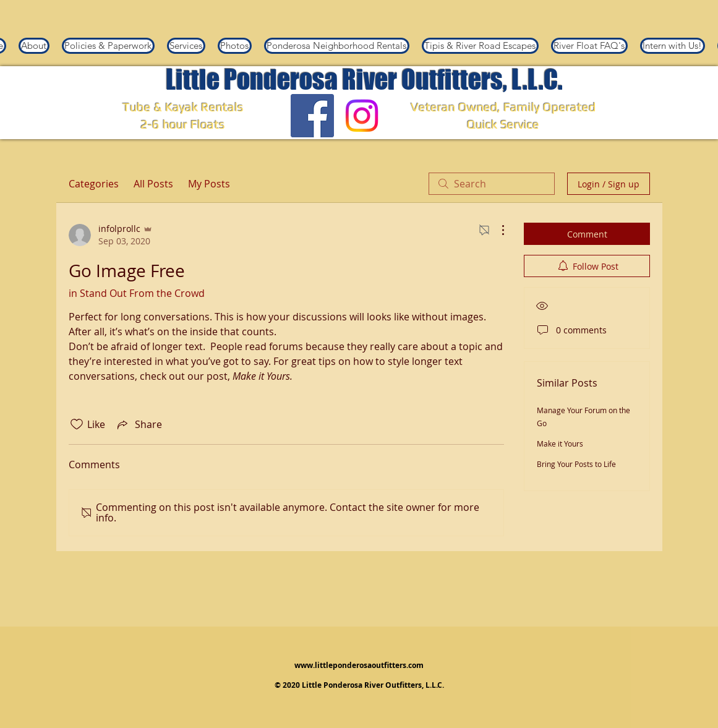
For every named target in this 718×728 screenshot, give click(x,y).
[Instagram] (362, 116)
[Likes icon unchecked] (77, 424)
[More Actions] (497, 230)
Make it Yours (560, 443)
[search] (492, 184)
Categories (94, 184)
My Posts (209, 184)
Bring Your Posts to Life (576, 464)
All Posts (153, 184)
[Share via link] (139, 424)
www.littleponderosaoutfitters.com (359, 665)
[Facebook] (312, 116)
